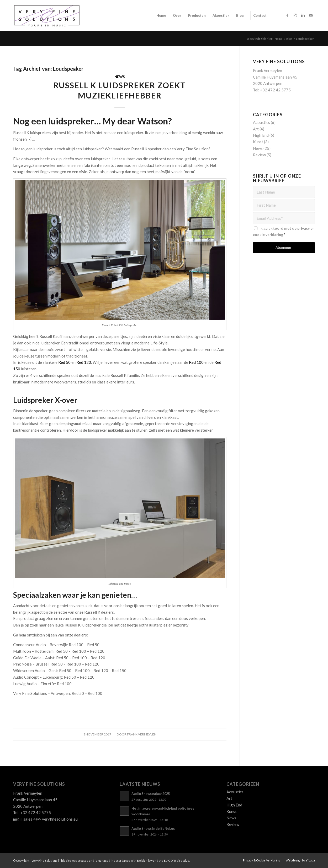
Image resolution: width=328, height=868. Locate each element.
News (120, 77)
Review (259, 155)
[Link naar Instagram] (295, 15)
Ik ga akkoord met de (284, 232)
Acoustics (261, 122)
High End (261, 135)
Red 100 (196, 362)
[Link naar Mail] (311, 15)
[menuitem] (161, 15)
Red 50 (64, 362)
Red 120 (84, 362)
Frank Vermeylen (142, 734)
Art (256, 129)
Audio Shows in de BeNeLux (153, 828)
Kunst (258, 142)
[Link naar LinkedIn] (303, 15)
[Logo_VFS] (47, 15)
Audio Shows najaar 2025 (151, 794)
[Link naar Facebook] (287, 15)
